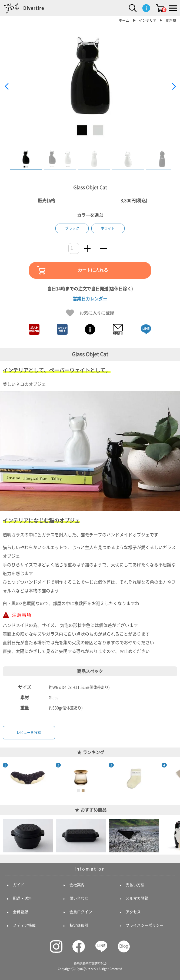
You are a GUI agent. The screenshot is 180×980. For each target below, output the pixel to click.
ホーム (124, 20)
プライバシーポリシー (145, 925)
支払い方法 (135, 885)
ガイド (19, 885)
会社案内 (77, 885)
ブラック (72, 228)
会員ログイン (81, 912)
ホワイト (108, 228)
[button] (174, 87)
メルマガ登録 (137, 898)
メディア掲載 (24, 925)
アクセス (133, 912)
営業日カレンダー (90, 299)
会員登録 (21, 912)
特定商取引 (79, 925)
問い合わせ (79, 898)
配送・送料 (22, 898)
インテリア (148, 20)
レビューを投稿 (29, 732)
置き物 (171, 20)
